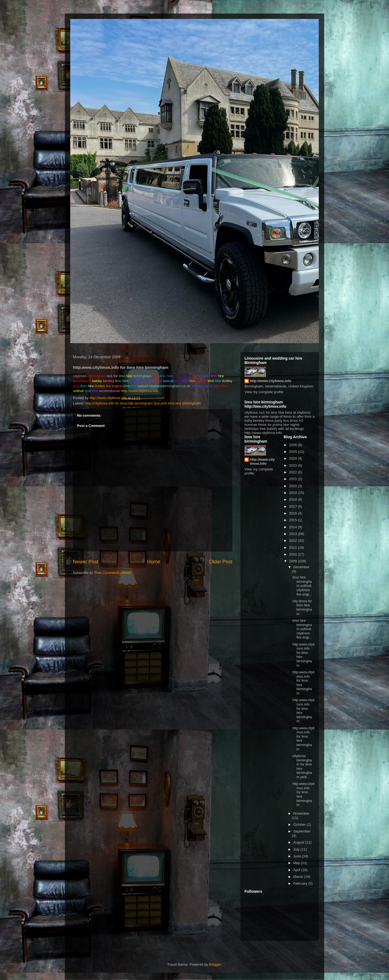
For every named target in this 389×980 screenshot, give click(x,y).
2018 (294, 499)
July (297, 849)
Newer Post (86, 562)
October (300, 825)
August (299, 842)
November (301, 813)
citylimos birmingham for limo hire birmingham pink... (302, 766)
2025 (294, 452)
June (298, 856)
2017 (294, 506)
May (297, 863)
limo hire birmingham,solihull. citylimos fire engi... (302, 586)
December (301, 567)
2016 (294, 513)
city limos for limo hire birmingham (302, 607)
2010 (294, 554)
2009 (294, 561)
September (302, 831)
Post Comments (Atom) (113, 573)
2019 (294, 493)
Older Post (221, 562)
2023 (294, 465)
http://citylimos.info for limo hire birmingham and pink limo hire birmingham (143, 403)
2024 (294, 458)
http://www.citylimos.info (140, 391)
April (297, 870)
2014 (294, 527)
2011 (294, 548)
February (301, 883)
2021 (294, 479)
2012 (294, 541)
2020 (294, 486)
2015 (294, 520)
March (299, 877)
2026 (294, 445)
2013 (294, 534)
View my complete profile (264, 392)
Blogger (215, 964)
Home (154, 562)
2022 (294, 472)
